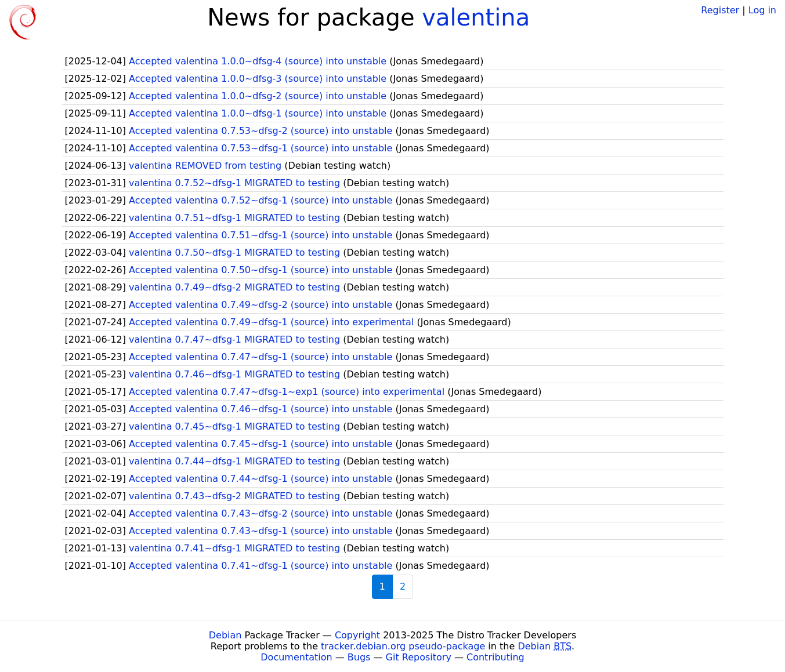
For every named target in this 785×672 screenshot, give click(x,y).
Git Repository (419, 657)
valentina (476, 17)
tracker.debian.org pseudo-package (403, 646)
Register (720, 10)
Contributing (495, 657)
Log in (762, 10)
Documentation (296, 657)
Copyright (357, 635)
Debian (225, 635)
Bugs (359, 657)
